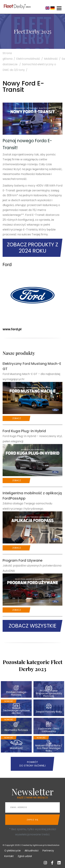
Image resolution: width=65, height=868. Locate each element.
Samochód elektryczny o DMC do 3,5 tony (29, 67)
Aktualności (32, 851)
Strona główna (9, 56)
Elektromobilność (30, 59)
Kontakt (9, 856)
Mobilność (53, 59)
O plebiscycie (12, 851)
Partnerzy (48, 851)
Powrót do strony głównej (32, 764)
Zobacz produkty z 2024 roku (32, 248)
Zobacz (17, 418)
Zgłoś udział (25, 856)
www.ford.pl (12, 329)
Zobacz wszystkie (32, 626)
